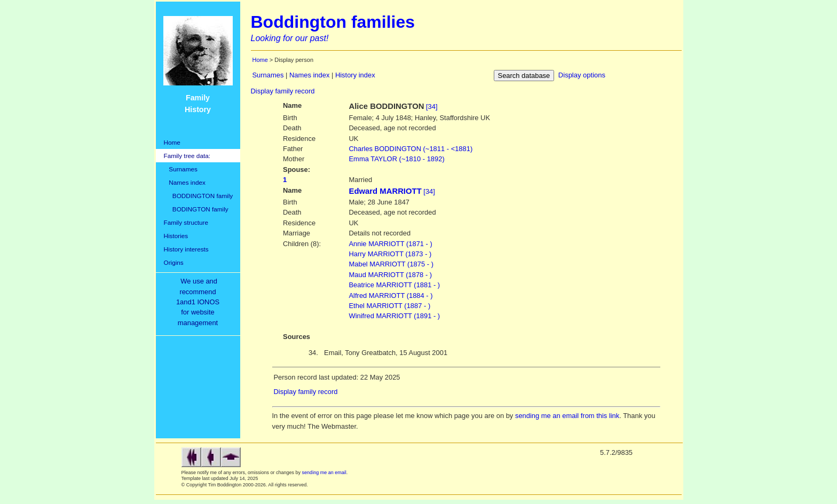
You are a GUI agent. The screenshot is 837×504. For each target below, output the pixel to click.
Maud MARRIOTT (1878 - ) (391, 275)
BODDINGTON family (199, 196)
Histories (176, 236)
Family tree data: (187, 156)
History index (355, 75)
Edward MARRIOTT (385, 191)
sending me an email (324, 472)
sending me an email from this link (567, 416)
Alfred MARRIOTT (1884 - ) (391, 296)
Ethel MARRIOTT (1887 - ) (390, 306)
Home (172, 142)
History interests (186, 249)
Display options (582, 75)
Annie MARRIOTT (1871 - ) (391, 244)
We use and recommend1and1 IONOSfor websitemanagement (200, 302)
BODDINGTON (411, 149)
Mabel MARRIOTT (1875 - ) (391, 264)
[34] (432, 107)
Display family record (283, 91)
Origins (174, 262)
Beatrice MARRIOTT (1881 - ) (395, 285)
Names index (185, 182)
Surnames (181, 169)
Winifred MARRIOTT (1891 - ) (395, 316)
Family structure (186, 222)
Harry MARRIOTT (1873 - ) (390, 254)
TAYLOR (397, 159)
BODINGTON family (196, 209)
